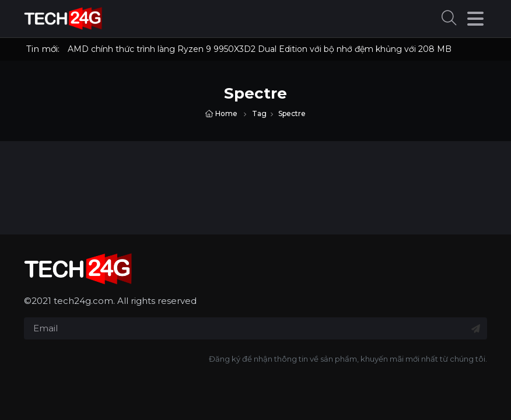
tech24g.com (83, 301)
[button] (449, 19)
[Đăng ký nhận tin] (476, 329)
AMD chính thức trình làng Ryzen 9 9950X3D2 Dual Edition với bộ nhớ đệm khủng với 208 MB (260, 49)
